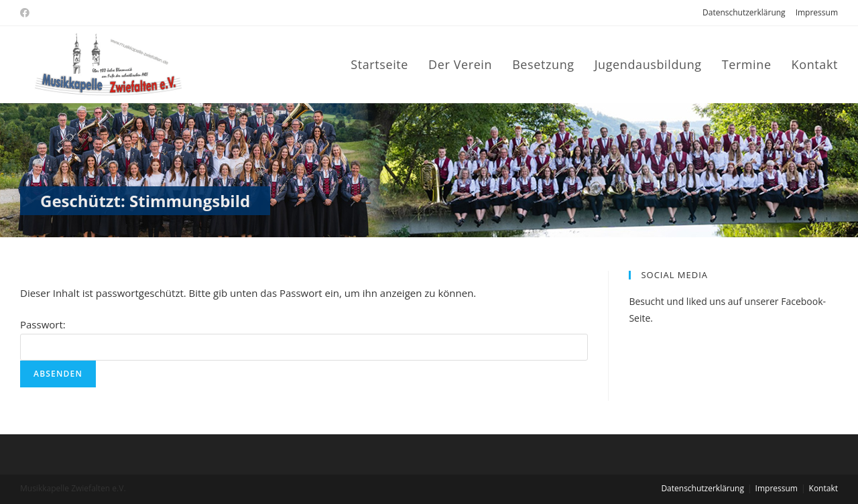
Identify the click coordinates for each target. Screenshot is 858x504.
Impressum (817, 12)
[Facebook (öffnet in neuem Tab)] (27, 13)
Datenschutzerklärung (744, 12)
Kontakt (823, 488)
